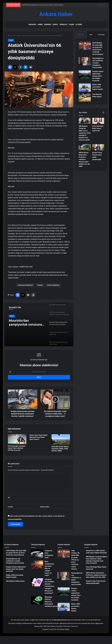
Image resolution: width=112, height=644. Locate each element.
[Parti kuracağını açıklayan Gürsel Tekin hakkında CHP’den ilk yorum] (17, 439)
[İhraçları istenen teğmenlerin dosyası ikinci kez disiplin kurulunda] (85, 74)
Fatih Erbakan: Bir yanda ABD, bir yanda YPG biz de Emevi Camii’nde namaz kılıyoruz (75, 560)
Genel (18, 36)
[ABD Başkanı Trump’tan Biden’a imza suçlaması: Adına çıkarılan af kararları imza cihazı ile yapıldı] (85, 121)
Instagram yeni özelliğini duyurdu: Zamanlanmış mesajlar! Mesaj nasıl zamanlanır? (49, 586)
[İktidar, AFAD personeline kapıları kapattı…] (85, 88)
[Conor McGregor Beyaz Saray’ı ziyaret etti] (98, 121)
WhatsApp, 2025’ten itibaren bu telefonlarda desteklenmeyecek (51, 602)
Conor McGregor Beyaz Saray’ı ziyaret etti (98, 128)
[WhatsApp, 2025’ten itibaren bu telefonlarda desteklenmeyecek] (37, 600)
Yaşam (71, 25)
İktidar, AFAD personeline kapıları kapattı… (98, 87)
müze (41, 285)
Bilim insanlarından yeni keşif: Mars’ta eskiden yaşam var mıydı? (49, 568)
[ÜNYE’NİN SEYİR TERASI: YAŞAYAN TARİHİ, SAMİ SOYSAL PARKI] (61, 439)
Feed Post (75, 626)
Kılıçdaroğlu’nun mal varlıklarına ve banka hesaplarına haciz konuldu (98, 63)
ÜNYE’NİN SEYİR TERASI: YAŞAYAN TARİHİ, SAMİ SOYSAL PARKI (60, 449)
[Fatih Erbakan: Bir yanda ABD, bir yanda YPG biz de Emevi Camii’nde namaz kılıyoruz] (85, 46)
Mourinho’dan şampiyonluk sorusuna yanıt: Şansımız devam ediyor (42, 5)
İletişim (79, 25)
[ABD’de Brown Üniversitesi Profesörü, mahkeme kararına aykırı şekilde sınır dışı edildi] (85, 147)
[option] (39, 325)
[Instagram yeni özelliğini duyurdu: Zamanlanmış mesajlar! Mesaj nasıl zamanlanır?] (37, 582)
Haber (40, 25)
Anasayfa (32, 25)
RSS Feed (47, 626)
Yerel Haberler (54, 285)
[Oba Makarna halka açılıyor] (85, 97)
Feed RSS (59, 626)
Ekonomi (48, 25)
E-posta (11, 507)
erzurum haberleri (26, 285)
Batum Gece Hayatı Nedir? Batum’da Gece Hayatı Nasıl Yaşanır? (39, 437)
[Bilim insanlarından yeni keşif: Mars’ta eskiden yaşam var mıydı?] (37, 565)
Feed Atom (67, 626)
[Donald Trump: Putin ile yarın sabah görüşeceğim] (98, 147)
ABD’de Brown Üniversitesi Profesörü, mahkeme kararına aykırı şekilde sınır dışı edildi (84, 159)
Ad (9, 497)
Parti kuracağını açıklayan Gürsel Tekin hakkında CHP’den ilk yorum (17, 448)
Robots (53, 626)
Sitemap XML (38, 626)
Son (91, 35)
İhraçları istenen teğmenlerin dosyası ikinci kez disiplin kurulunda (98, 76)
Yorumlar (101, 35)
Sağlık (55, 25)
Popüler (81, 35)
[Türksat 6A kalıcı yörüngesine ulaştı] (37, 554)
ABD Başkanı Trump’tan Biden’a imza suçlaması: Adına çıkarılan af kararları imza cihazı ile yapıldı (85, 133)
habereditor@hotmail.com (62, 620)
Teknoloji (63, 25)
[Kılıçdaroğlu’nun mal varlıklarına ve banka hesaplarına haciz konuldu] (85, 61)
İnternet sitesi (45, 507)
